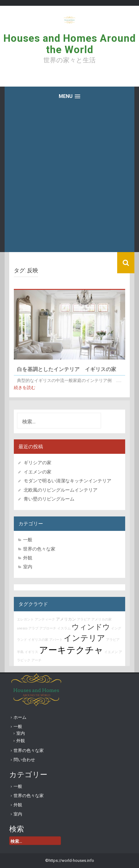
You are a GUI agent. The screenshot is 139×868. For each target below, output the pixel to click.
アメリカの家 (101, 619)
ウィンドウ (91, 627)
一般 (28, 540)
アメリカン (66, 619)
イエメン (111, 652)
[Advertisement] (69, 180)
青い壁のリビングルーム (49, 499)
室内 (28, 567)
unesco (22, 628)
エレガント (25, 619)
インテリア (84, 638)
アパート (56, 640)
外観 (28, 558)
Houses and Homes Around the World (69, 44)
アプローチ (48, 628)
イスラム (64, 628)
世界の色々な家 (39, 549)
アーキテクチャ (71, 650)
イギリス (31, 652)
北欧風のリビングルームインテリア (61, 490)
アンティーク (45, 619)
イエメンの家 (38, 472)
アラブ (33, 628)
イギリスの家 (38, 640)
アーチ (36, 660)
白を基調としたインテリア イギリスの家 (67, 369)
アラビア (84, 619)
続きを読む (25, 387)
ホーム (20, 717)
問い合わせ (24, 760)
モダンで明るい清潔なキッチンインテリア (68, 481)
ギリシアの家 (40, 463)
